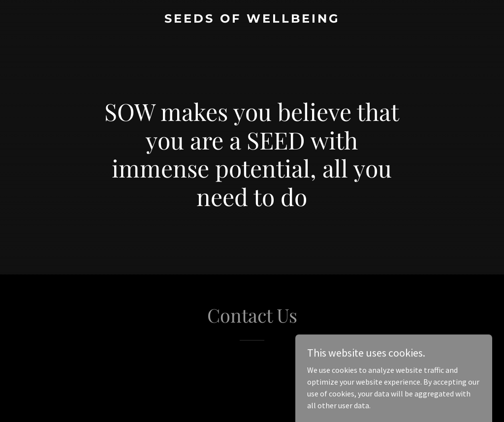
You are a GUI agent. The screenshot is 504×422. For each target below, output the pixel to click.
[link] (252, 20)
